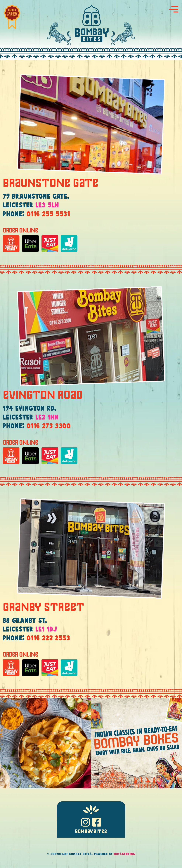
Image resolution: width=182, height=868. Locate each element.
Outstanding (124, 854)
